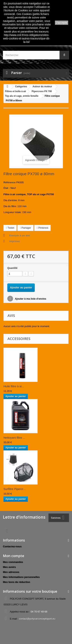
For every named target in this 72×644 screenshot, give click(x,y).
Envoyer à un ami (20, 235)
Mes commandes (13, 562)
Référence (10, 182)
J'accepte (62, 23)
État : (7, 188)
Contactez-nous (12, 546)
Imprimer (15, 241)
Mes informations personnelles (21, 577)
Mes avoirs (9, 567)
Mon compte (14, 556)
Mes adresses (11, 572)
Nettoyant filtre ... (14, 438)
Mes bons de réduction (17, 582)
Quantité (12, 268)
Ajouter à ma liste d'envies (30, 299)
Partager (25, 228)
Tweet (10, 228)
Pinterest (42, 228)
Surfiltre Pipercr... (14, 489)
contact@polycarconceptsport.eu (37, 619)
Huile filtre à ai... (14, 386)
